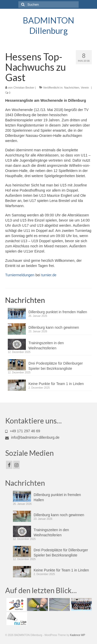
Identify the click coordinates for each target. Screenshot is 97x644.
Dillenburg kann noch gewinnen (54, 327)
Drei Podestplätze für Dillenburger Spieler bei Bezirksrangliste (56, 366)
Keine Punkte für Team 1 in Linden (56, 384)
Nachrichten (72, 88)
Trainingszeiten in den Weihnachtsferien (46, 345)
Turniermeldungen (20, 275)
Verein (85, 88)
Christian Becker (24, 88)
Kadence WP (78, 635)
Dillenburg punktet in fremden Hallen (58, 312)
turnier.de (49, 275)
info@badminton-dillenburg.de (32, 437)
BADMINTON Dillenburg (48, 25)
